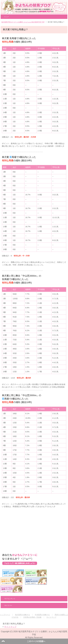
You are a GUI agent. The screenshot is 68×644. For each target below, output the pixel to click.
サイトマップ (51, 617)
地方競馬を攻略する (22, 615)
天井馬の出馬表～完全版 (32, 617)
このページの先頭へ (36, 641)
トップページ (5, 615)
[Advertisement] (34, 528)
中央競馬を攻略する (42, 615)
